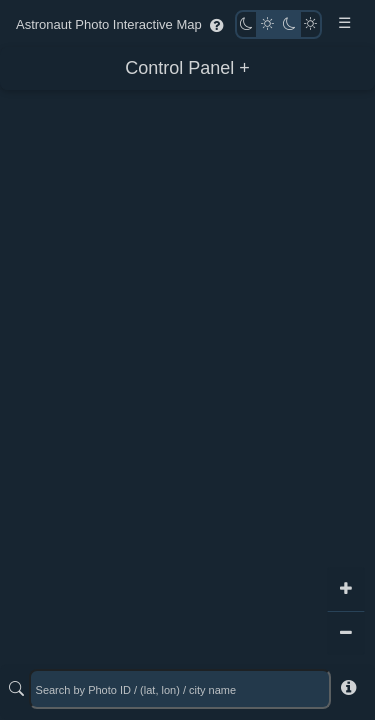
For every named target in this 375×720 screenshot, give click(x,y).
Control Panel (179, 68)
